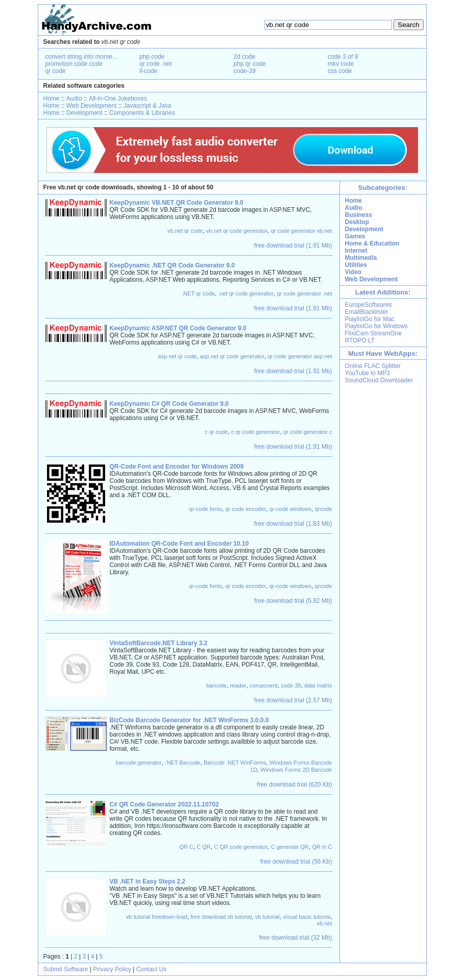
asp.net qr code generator (232, 356)
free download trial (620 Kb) (294, 785)
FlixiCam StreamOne (373, 333)
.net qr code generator (246, 293)
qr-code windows (291, 509)
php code (152, 57)
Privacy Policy (112, 969)
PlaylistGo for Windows (376, 326)
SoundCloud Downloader (379, 380)
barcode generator (139, 763)
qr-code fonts (206, 509)
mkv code (341, 64)
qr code (56, 71)
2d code (245, 57)
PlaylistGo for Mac (370, 319)
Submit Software (66, 969)
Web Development (92, 106)
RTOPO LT (360, 340)
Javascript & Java (148, 106)
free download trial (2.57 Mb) (293, 700)
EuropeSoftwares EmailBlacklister (369, 308)
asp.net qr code (177, 356)
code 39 (291, 685)
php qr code (250, 64)
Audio (74, 99)
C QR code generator (241, 847)
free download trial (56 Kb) (296, 862)
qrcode (324, 509)
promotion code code (74, 64)
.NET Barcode (182, 763)
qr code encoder (246, 509)
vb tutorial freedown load (157, 917)
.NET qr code (198, 293)
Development (84, 113)
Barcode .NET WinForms (235, 763)
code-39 (245, 71)
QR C (186, 847)
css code (340, 71)
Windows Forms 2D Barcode (297, 770)
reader (238, 685)
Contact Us (151, 969)
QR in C (322, 847)
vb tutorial (267, 917)
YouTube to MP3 (368, 373)
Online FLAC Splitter (373, 366)
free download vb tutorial (221, 917)
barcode (216, 685)
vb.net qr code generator (237, 231)
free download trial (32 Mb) (296, 938)
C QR (204, 847)
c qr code (216, 432)
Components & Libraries (142, 113)
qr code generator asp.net (300, 356)
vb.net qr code (185, 231)
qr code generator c (308, 432)
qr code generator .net (304, 293)
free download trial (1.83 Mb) (293, 524)
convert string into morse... (81, 57)
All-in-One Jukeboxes (118, 99)
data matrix (318, 685)
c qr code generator (255, 432)
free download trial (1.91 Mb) (293, 246)
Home (52, 99)
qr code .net (155, 64)
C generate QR (290, 847)
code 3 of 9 (343, 57)
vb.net (325, 923)
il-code (148, 71)
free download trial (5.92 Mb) (293, 601)
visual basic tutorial (307, 917)
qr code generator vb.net (302, 231)
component (263, 685)
